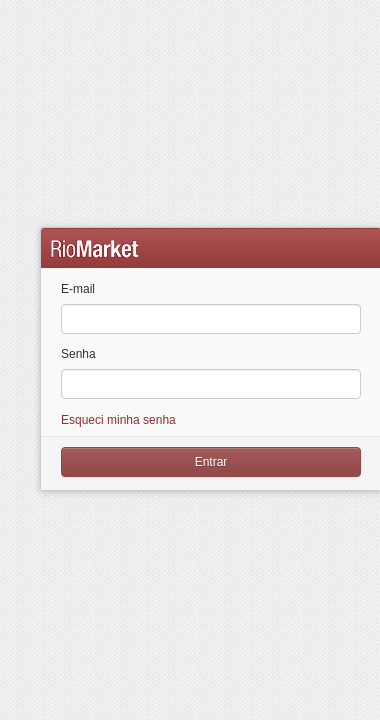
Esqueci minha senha (118, 420)
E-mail (78, 289)
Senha (78, 354)
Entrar (211, 462)
